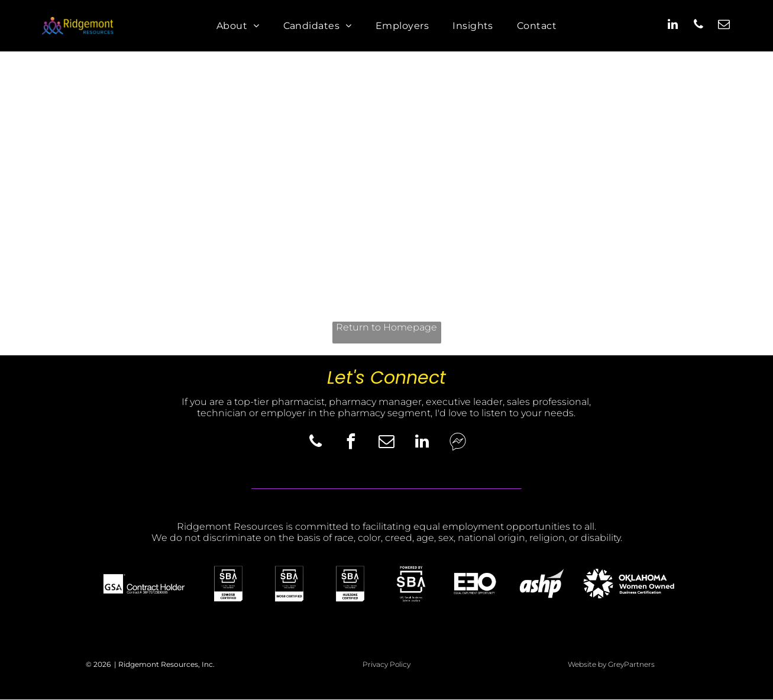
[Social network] (458, 444)
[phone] (698, 26)
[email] (724, 26)
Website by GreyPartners (611, 664)
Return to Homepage (386, 327)
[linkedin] (673, 26)
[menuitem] (238, 26)
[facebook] (351, 444)
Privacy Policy (386, 664)
